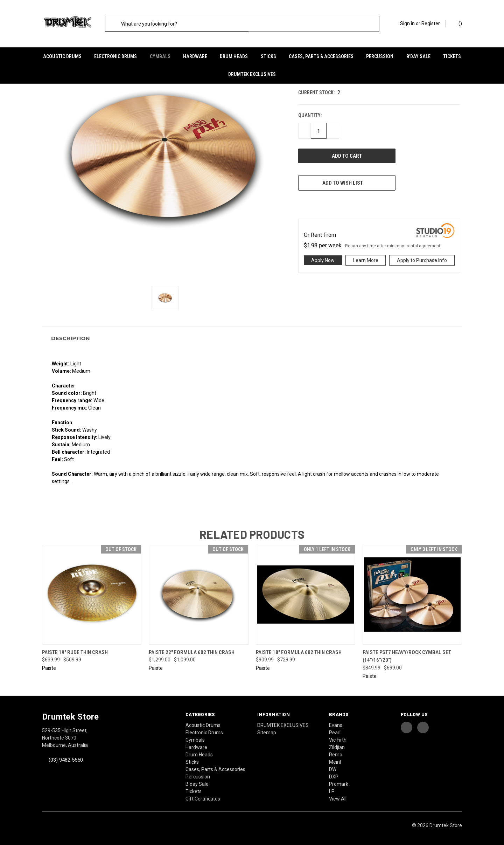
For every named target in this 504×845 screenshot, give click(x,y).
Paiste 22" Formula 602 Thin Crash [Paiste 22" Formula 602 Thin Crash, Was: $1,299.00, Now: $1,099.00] (192, 650)
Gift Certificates (203, 796)
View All (338, 796)
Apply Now (323, 258)
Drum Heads (234, 56)
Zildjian (337, 745)
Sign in (407, 23)
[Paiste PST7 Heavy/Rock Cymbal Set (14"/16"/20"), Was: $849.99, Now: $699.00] (412, 592)
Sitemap (267, 730)
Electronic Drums (115, 56)
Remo (336, 752)
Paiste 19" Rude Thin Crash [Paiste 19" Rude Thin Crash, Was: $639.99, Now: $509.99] (75, 650)
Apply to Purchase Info (422, 258)
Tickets (452, 56)
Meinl (335, 760)
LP (332, 789)
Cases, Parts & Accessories (321, 56)
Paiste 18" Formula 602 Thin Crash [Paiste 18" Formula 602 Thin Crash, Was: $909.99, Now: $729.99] (299, 650)
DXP (334, 774)
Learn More (366, 258)
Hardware (195, 56)
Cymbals (160, 56)
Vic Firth (338, 737)
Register (431, 23)
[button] (252, 336)
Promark (339, 782)
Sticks (268, 56)
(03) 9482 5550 (66, 757)
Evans (336, 723)
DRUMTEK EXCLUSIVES (252, 74)
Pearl (335, 730)
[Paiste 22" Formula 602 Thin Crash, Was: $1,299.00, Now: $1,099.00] (198, 592)
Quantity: (310, 113)
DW (333, 767)
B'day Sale (418, 56)
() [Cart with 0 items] (457, 23)
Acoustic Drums (62, 56)
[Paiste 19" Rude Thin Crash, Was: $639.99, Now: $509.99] (92, 592)
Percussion (380, 56)
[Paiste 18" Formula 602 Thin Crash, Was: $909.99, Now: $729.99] (306, 592)
